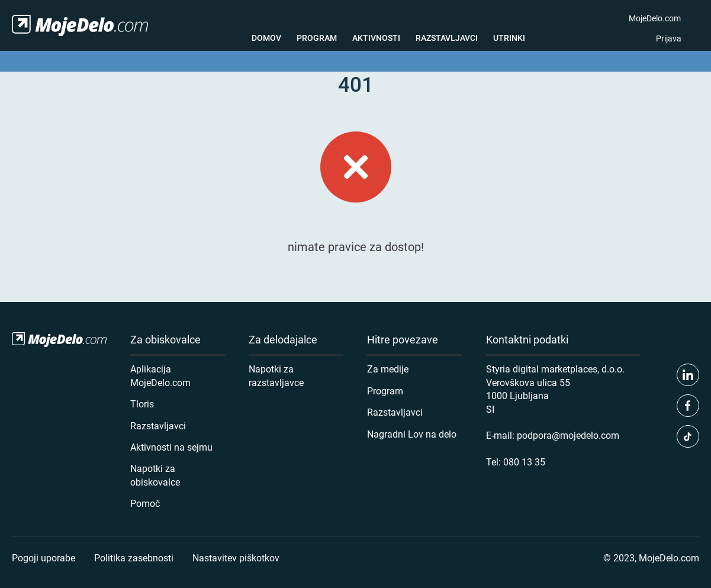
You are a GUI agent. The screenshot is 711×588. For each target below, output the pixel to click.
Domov (266, 38)
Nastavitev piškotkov (236, 558)
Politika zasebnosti (134, 558)
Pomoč (145, 503)
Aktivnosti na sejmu (171, 447)
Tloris (142, 404)
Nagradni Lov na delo (412, 434)
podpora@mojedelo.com (568, 435)
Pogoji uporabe (44, 558)
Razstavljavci (447, 38)
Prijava (669, 38)
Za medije (388, 369)
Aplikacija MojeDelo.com (160, 375)
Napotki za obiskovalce (155, 475)
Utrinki (509, 38)
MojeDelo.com (655, 18)
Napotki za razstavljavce (276, 375)
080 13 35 (524, 462)
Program (317, 38)
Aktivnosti (376, 38)
